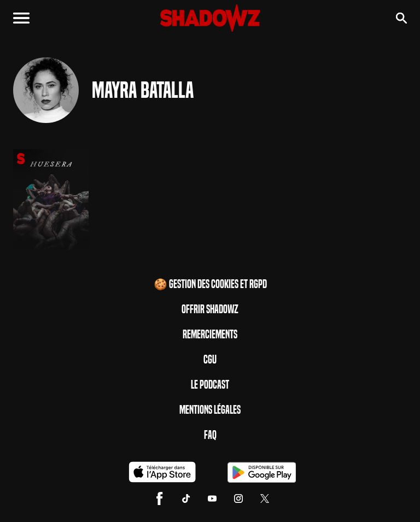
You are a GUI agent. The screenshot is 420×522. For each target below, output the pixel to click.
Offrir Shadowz (210, 309)
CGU (210, 360)
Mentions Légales (210, 410)
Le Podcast (210, 385)
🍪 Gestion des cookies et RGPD (210, 284)
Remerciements (210, 335)
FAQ (210, 435)
